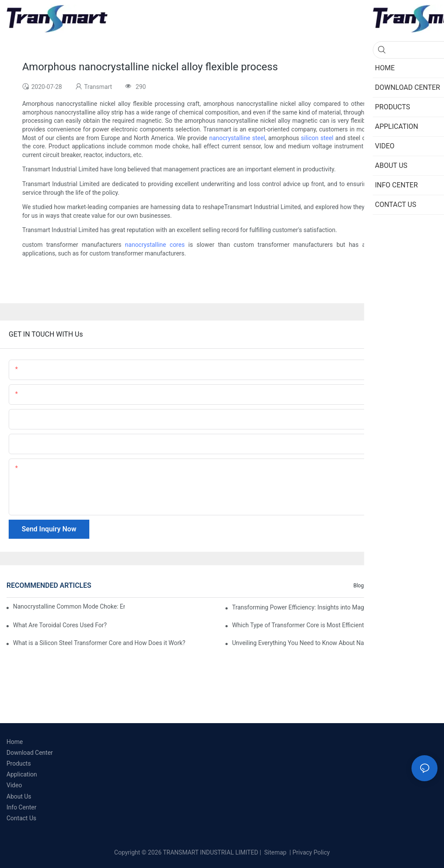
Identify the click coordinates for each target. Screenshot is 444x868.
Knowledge (420, 586)
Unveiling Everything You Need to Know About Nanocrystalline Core (322, 643)
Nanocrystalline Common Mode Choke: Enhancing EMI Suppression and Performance (69, 606)
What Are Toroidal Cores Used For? (60, 625)
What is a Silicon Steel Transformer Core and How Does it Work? (99, 643)
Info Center (386, 586)
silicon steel (317, 138)
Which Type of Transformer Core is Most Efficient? (299, 625)
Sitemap (275, 852)
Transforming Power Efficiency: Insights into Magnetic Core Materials (325, 607)
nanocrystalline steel (237, 138)
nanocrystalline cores (155, 245)
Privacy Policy (311, 852)
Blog (359, 586)
